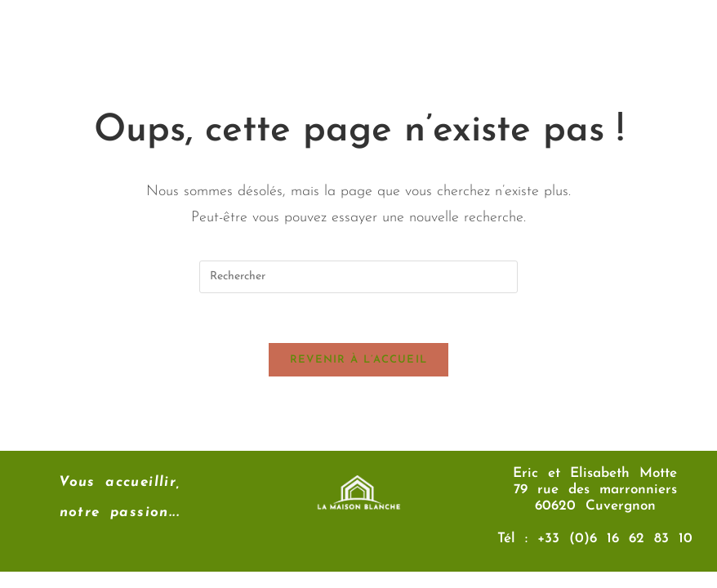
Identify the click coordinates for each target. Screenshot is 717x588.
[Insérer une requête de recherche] (358, 277)
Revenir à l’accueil (359, 360)
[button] (447, 40)
